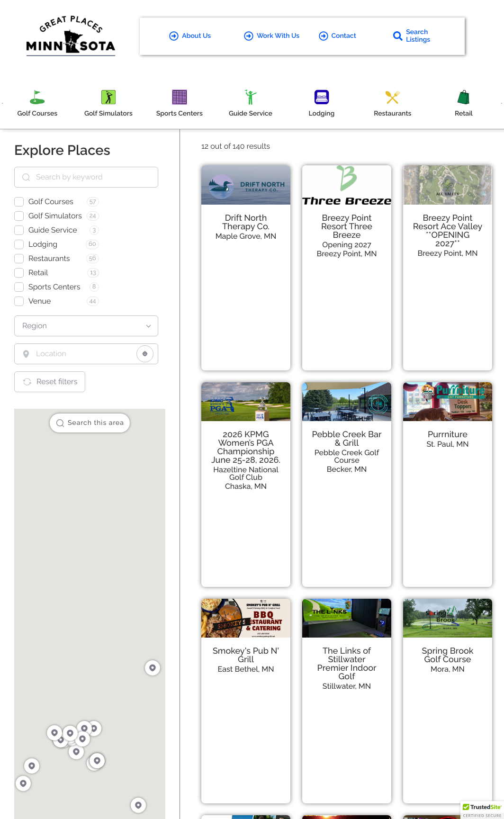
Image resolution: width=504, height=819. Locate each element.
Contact (337, 36)
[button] (482, 810)
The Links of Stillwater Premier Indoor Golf (347, 664)
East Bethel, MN (246, 669)
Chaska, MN (246, 486)
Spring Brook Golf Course (448, 655)
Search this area (90, 423)
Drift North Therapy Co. (246, 222)
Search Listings (412, 36)
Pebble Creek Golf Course (347, 456)
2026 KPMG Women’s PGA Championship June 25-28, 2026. (246, 447)
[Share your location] (145, 354)
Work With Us (272, 36)
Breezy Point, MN (346, 254)
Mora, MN (448, 669)
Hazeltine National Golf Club (246, 473)
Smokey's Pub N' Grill (246, 655)
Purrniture (448, 435)
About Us (190, 36)
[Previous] (2, 103)
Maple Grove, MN (246, 236)
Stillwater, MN (347, 686)
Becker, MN (347, 469)
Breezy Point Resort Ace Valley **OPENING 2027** (448, 231)
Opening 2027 (346, 245)
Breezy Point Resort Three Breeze (347, 227)
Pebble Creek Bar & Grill (346, 439)
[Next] (502, 103)
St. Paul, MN (447, 444)
